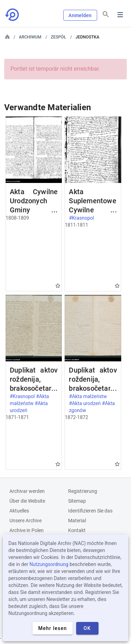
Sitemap (77, 501)
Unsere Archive (26, 521)
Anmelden (80, 15)
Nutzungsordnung (49, 564)
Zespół (58, 37)
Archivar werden (27, 491)
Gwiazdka (58, 286)
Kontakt (77, 530)
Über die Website (27, 501)
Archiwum (30, 37)
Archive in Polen (27, 530)
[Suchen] (106, 14)
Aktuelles (19, 511)
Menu (120, 15)
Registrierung (83, 491)
